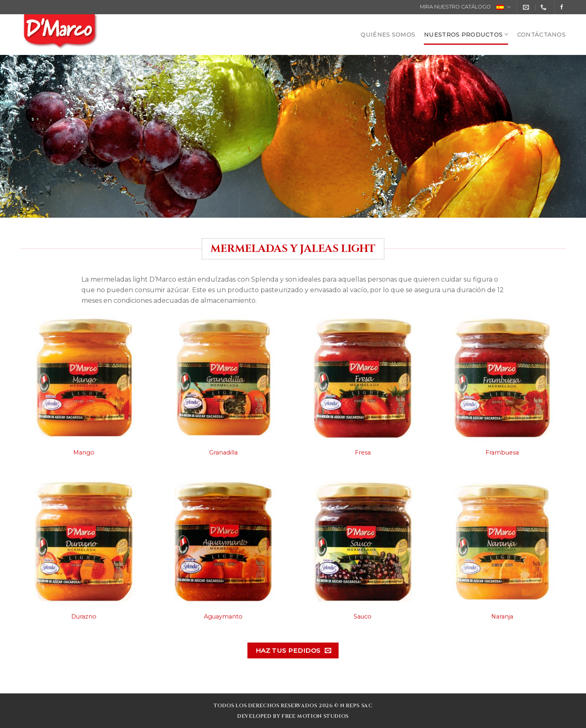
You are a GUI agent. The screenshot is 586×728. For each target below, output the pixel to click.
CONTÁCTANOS (541, 35)
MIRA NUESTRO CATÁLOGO (455, 7)
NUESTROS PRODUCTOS (466, 34)
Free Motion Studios (315, 716)
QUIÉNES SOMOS (388, 35)
